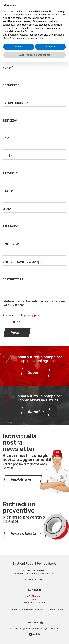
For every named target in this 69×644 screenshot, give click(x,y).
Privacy (13, 610)
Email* (7, 209)
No (18, 322)
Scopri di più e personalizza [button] (34, 55)
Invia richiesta (24, 533)
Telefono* (10, 227)
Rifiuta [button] (19, 47)
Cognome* (11, 85)
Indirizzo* (10, 121)
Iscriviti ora (21, 480)
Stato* (8, 191)
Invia (15, 333)
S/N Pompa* (11, 244)
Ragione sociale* (16, 103)
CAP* (6, 138)
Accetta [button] (50, 47)
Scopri (34, 372)
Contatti (40, 610)
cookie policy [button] (47, 18)
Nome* (8, 67)
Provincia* (10, 174)
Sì (8, 322)
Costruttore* (14, 279)
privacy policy (33, 315)
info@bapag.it (34, 596)
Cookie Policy (55, 610)
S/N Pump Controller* (21, 262)
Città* (7, 156)
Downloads (26, 610)
